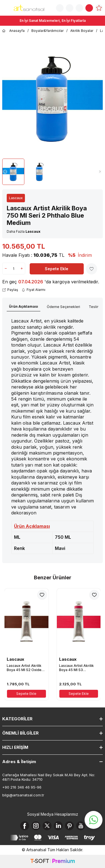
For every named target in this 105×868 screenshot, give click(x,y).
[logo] (29, 8)
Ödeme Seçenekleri (63, 307)
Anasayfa (13, 31)
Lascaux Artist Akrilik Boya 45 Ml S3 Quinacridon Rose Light (78, 668)
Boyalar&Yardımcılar (47, 31)
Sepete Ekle (57, 269)
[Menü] (6, 7)
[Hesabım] (79, 8)
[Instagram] (36, 826)
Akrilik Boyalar (82, 31)
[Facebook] (25, 826)
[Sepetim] (89, 8)
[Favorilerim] (99, 8)
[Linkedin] (58, 826)
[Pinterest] (69, 826)
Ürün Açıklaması (24, 306)
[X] (47, 826)
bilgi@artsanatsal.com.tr (23, 795)
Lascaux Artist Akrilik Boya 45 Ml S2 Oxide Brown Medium (24, 668)
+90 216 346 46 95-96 (22, 787)
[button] (5, 172)
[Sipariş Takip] (70, 8)
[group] (53, 98)
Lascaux (16, 198)
